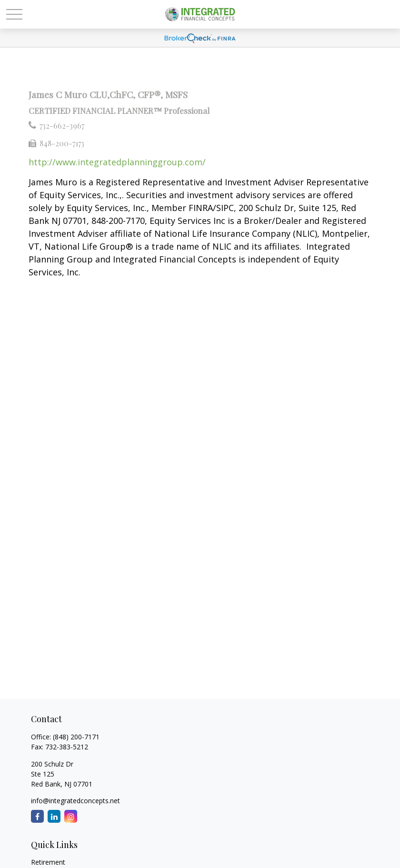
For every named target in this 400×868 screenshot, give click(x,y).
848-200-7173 (62, 143)
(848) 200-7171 (76, 737)
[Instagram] (71, 816)
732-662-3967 (62, 126)
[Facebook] (37, 816)
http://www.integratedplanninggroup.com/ (117, 162)
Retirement (48, 862)
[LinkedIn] (54, 816)
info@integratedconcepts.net (75, 801)
